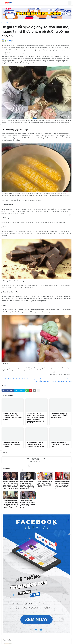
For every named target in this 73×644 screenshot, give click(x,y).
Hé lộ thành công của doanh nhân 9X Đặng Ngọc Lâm (60, 445)
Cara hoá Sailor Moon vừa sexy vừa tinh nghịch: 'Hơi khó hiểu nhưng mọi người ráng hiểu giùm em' (27, 485)
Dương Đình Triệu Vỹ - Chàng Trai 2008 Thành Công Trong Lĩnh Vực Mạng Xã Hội (12, 417)
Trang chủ (5, 23)
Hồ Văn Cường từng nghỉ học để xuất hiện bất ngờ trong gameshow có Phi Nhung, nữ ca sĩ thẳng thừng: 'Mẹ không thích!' (11, 485)
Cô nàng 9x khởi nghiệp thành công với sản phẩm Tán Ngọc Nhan (60, 416)
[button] (2, 3)
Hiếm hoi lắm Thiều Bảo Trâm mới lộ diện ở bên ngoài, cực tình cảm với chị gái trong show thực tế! (62, 485)
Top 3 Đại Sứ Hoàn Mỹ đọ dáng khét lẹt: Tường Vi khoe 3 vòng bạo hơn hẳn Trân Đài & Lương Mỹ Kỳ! (28, 504)
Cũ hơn (68, 452)
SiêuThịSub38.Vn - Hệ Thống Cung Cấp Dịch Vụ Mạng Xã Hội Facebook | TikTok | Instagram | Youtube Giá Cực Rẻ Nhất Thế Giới (36, 418)
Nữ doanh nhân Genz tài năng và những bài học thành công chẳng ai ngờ (36, 445)
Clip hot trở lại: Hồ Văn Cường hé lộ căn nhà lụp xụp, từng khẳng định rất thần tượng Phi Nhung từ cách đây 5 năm (11, 504)
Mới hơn (5, 452)
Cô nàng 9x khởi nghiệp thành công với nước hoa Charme (12, 445)
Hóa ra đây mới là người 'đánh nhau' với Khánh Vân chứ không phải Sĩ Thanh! (45, 484)
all (10, 23)
